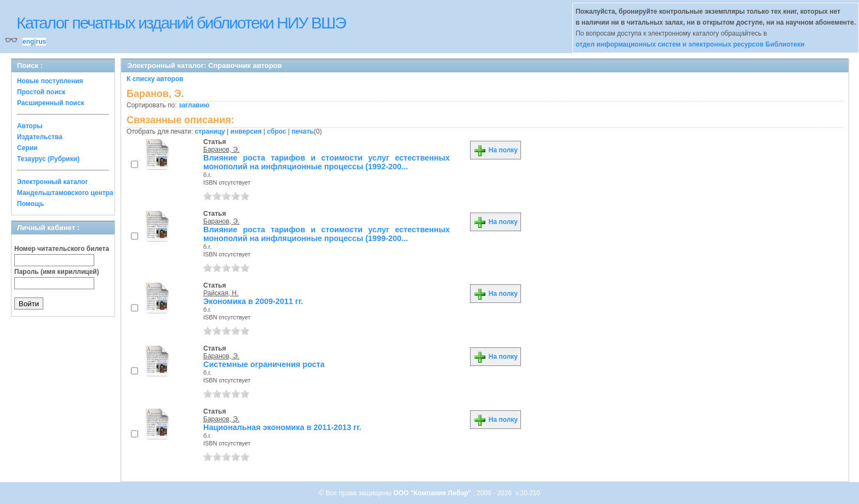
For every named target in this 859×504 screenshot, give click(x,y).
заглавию (194, 105)
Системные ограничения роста (264, 364)
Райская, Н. (221, 293)
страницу (210, 131)
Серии (27, 148)
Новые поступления (50, 81)
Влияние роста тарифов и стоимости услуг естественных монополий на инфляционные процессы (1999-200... (327, 234)
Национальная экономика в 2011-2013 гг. (282, 427)
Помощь (30, 204)
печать (303, 131)
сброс (276, 131)
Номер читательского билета (62, 249)
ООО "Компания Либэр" (433, 493)
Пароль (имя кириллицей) (57, 272)
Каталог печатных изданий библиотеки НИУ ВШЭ (181, 23)
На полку (496, 150)
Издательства (40, 137)
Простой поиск (41, 92)
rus (41, 42)
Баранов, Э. (221, 150)
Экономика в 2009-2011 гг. (253, 301)
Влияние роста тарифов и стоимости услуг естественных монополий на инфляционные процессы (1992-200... (327, 162)
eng (28, 42)
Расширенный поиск (51, 103)
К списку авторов (155, 79)
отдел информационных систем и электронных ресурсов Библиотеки (690, 44)
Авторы (30, 126)
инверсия (246, 131)
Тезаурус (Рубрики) (48, 159)
